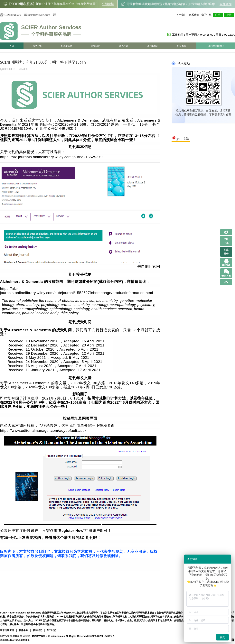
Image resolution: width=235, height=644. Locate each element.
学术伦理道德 (7, 630)
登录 (229, 15)
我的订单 (206, 15)
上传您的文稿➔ (216, 46)
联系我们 (194, 15)
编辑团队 (96, 46)
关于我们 (181, 15)
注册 (218, 15)
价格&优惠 (67, 46)
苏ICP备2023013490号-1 (101, 636)
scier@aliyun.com (39, 15)
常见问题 (124, 46)
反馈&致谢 (153, 46)
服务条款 (23, 630)
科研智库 (182, 46)
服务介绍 (38, 46)
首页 (12, 46)
